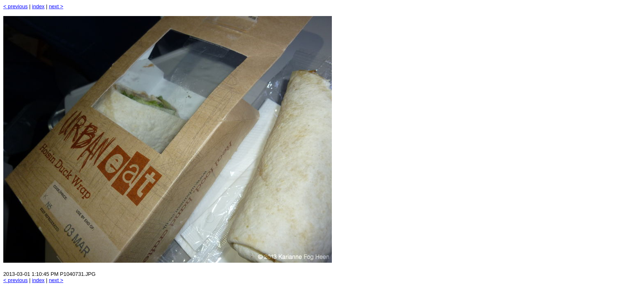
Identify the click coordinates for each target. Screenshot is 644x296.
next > (56, 6)
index (38, 6)
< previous (15, 6)
